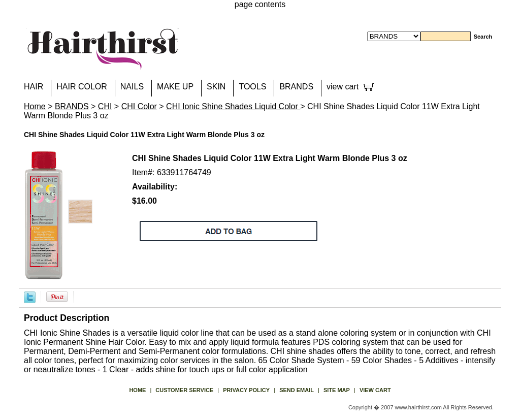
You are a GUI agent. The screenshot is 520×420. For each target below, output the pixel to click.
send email (297, 390)
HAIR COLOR (82, 87)
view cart (343, 87)
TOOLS (252, 87)
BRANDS (296, 87)
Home (35, 106)
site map (337, 390)
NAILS (132, 87)
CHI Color (139, 106)
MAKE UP (175, 87)
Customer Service (184, 390)
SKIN (216, 87)
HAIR (34, 87)
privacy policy (246, 390)
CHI (105, 106)
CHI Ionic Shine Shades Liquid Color (233, 106)
